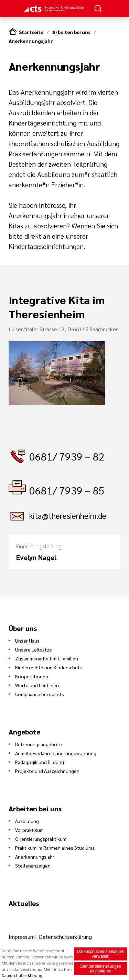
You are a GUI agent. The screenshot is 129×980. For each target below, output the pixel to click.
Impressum (22, 937)
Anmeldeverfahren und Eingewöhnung (56, 753)
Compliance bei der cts (40, 694)
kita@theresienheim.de (68, 516)
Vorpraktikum (29, 830)
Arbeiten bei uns (71, 32)
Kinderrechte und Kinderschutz (49, 667)
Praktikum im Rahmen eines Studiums (55, 848)
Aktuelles (24, 903)
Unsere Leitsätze (34, 649)
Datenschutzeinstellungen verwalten (101, 955)
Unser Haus (27, 641)
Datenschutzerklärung (65, 937)
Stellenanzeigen (33, 865)
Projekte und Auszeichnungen (47, 771)
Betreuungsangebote (39, 744)
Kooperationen (32, 676)
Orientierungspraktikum (41, 839)
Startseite (31, 32)
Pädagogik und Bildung (40, 762)
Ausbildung (27, 821)
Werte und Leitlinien (37, 685)
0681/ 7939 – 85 (67, 490)
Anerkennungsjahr (31, 41)
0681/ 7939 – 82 (67, 456)
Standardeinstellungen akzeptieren (101, 969)
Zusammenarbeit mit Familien (47, 658)
